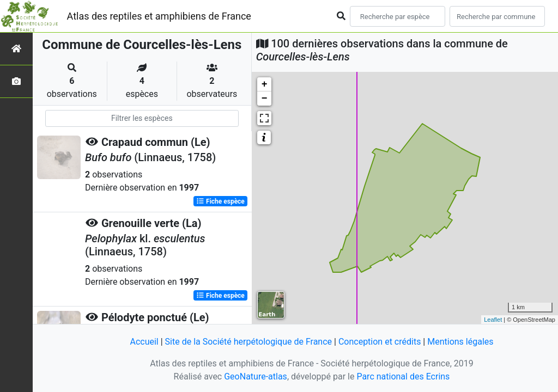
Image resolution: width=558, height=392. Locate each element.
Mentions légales (460, 342)
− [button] (265, 99)
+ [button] (265, 84)
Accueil (144, 342)
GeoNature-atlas (256, 376)
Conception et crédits (380, 342)
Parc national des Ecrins (403, 376)
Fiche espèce (220, 201)
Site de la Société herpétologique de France (248, 342)
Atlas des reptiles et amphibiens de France (159, 16)
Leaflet (493, 320)
